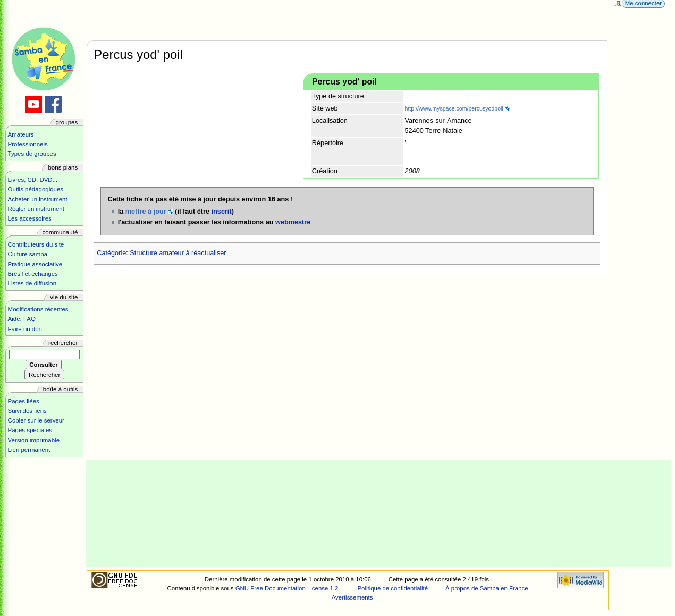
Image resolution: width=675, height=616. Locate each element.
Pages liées (24, 401)
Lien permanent (29, 450)
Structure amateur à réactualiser (178, 253)
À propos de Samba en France (487, 588)
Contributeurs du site (36, 244)
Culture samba (28, 254)
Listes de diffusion (32, 283)
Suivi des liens (27, 411)
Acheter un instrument (38, 199)
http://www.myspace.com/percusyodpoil (454, 108)
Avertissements (352, 597)
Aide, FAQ (22, 319)
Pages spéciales (30, 430)
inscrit (222, 212)
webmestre (293, 222)
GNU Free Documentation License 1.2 (287, 588)
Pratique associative (35, 264)
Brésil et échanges (33, 274)
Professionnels (28, 144)
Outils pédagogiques (36, 189)
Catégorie (111, 253)
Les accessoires (30, 218)
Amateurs (21, 134)
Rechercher (63, 343)
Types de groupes (32, 154)
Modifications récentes (38, 309)
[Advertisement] (378, 513)
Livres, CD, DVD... (33, 180)
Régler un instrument (36, 209)
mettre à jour (146, 212)
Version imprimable (34, 440)
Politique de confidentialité (393, 588)
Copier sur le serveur (36, 420)
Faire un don (25, 329)
